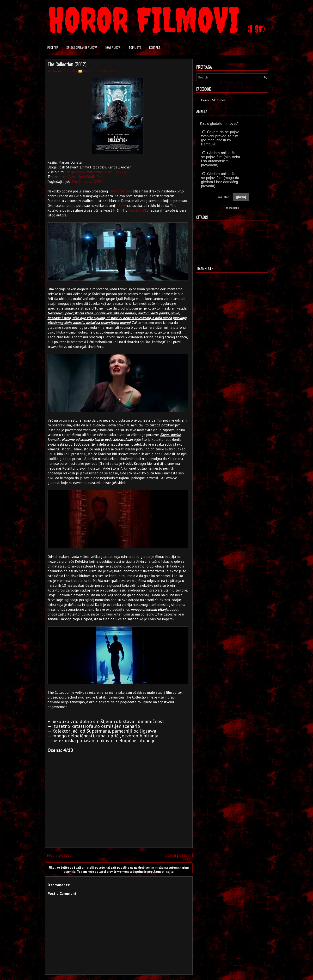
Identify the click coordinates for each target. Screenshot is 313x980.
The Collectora (120, 191)
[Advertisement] (117, 810)
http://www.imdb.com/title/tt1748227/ (97, 172)
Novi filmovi (113, 47)
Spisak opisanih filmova (82, 47)
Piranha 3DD (138, 210)
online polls (232, 208)
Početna (53, 47)
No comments (107, 71)
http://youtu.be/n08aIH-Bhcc (82, 177)
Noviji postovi (60, 855)
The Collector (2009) (88, 182)
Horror (87, 71)
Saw (122, 206)
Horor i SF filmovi (214, 100)
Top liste (135, 47)
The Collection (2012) (67, 64)
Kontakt (155, 47)
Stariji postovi (178, 855)
